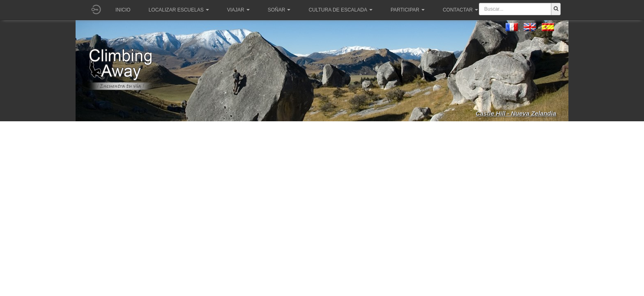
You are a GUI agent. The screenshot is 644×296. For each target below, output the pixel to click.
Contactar (460, 10)
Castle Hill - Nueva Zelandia (516, 113)
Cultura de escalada (340, 10)
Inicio (123, 10)
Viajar (238, 10)
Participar (408, 10)
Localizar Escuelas (179, 10)
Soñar (279, 10)
